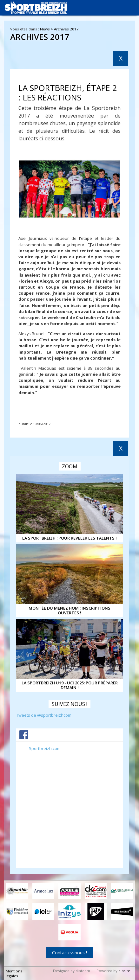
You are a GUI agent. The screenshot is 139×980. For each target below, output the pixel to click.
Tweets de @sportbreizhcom (44, 715)
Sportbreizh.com (45, 748)
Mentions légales (14, 973)
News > (47, 29)
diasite (124, 971)
